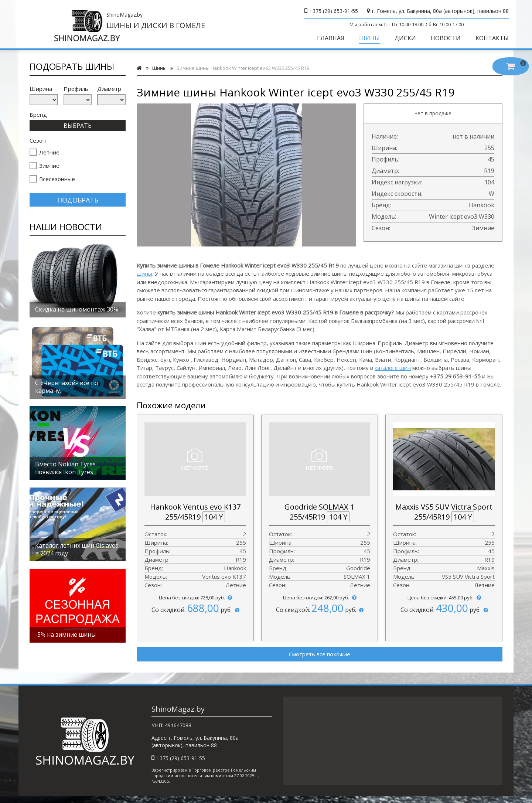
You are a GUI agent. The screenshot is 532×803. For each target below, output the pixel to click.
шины (144, 279)
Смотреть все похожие (320, 659)
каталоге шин (393, 373)
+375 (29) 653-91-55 (331, 11)
